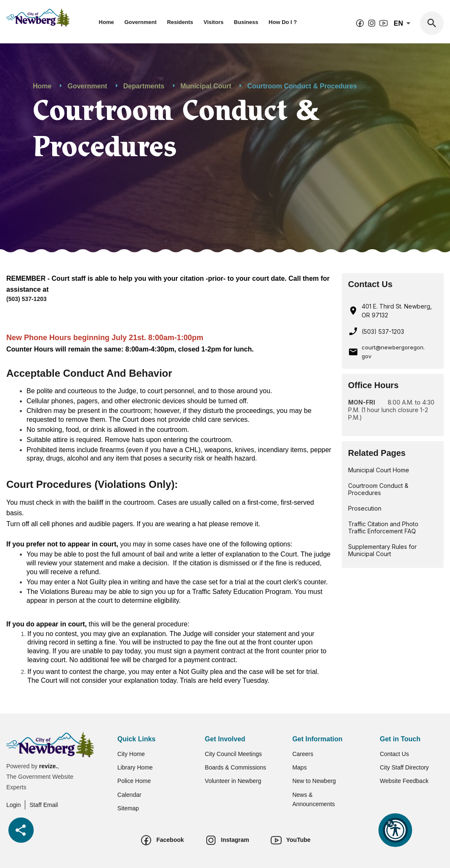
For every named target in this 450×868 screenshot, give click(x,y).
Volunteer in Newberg (233, 781)
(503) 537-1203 (27, 299)
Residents (180, 22)
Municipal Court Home (379, 470)
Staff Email (44, 805)
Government (140, 22)
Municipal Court (206, 86)
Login (13, 805)
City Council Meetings (233, 754)
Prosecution (365, 508)
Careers (303, 754)
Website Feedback (404, 781)
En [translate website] (403, 24)
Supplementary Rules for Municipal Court (382, 550)
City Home (131, 754)
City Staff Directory (404, 767)
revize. (48, 766)
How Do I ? (283, 22)
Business (246, 22)
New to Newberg (314, 781)
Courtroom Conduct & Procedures (378, 489)
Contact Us (394, 754)
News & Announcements (313, 799)
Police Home (134, 781)
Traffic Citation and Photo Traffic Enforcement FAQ (383, 527)
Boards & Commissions (236, 767)
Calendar (129, 795)
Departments (144, 86)
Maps (299, 767)
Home (107, 22)
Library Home (135, 767)
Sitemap (128, 808)
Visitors (213, 22)
